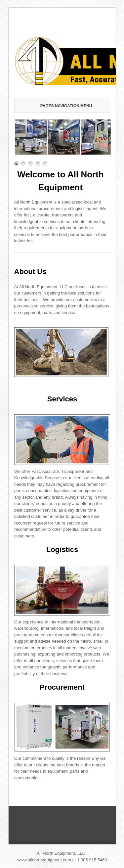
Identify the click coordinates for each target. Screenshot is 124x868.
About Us (30, 272)
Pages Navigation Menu (64, 106)
